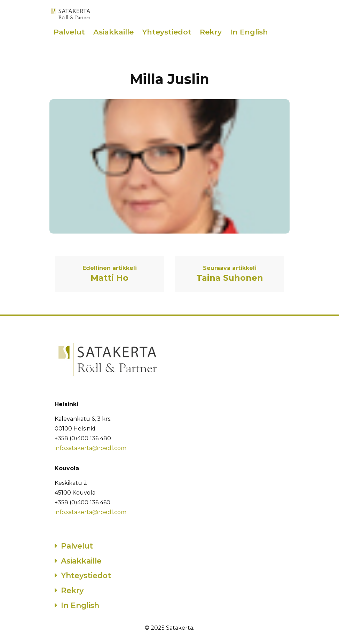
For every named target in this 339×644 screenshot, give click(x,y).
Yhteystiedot (167, 32)
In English (249, 32)
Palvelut (69, 32)
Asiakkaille (113, 32)
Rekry (211, 32)
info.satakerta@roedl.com (90, 448)
